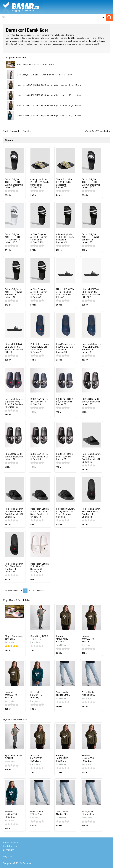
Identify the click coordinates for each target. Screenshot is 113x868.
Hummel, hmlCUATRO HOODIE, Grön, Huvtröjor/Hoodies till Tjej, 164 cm (49, 105)
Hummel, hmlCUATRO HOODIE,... (62, 639)
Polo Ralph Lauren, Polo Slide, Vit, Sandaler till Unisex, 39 (40, 568)
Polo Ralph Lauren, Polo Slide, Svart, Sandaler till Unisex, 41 (91, 513)
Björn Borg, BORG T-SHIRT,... (39, 637)
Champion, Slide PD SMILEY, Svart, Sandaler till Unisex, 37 (65, 183)
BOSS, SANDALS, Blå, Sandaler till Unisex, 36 (39, 402)
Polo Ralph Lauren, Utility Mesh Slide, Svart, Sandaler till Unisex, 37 (65, 513)
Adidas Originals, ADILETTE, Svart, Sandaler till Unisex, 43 (65, 238)
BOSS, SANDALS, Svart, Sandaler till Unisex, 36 (39, 456)
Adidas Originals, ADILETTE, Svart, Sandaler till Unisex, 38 (91, 238)
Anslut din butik (11, 842)
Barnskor (27, 131)
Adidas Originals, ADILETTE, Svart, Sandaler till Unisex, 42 (39, 293)
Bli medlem (9, 850)
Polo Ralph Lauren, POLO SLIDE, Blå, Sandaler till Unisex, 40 (65, 348)
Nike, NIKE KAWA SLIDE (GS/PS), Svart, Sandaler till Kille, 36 (14, 348)
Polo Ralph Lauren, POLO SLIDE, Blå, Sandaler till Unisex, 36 (91, 348)
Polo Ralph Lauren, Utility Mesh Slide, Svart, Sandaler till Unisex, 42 (14, 513)
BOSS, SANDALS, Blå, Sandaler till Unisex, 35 (65, 402)
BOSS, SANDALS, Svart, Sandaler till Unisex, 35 (65, 456)
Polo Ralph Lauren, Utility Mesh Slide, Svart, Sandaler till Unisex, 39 (40, 513)
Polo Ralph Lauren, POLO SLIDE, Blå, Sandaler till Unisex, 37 (40, 348)
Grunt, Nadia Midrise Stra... (63, 693)
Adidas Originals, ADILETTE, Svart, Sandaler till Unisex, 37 (14, 293)
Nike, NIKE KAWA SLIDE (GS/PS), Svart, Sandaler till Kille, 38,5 (91, 293)
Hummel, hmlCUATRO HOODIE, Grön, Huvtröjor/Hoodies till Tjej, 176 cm (49, 85)
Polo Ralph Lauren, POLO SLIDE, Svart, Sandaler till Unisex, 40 (91, 458)
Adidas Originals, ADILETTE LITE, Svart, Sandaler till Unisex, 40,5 (91, 183)
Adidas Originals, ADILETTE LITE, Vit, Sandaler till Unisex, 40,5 (13, 238)
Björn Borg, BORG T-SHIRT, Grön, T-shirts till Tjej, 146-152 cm (44, 75)
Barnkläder (15, 131)
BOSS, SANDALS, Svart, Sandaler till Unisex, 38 (91, 402)
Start (6, 131)
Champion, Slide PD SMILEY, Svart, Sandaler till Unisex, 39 (40, 183)
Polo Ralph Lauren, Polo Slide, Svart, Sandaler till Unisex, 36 (14, 568)
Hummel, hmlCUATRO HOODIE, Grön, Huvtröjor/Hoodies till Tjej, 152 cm (49, 115)
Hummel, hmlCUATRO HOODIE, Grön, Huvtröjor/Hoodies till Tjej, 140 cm (49, 95)
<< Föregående (11, 591)
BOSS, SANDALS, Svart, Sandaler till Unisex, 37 (14, 456)
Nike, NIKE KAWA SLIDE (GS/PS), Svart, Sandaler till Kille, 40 (65, 293)
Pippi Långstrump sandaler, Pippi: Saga (35, 64)
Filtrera (9, 140)
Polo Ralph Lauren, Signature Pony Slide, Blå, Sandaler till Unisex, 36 (14, 403)
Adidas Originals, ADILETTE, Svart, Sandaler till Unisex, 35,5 (39, 238)
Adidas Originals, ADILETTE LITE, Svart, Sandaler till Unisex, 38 (14, 183)
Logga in (7, 856)
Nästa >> (41, 591)
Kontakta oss (10, 846)
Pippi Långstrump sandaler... (14, 637)
